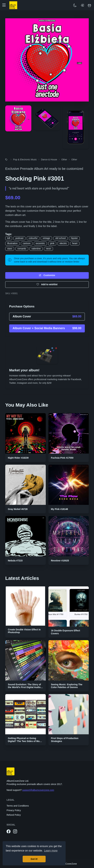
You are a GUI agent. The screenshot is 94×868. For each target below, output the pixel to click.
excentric (40, 243)
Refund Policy (14, 815)
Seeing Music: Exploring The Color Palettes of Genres (67, 686)
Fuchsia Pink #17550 (62, 458)
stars (10, 249)
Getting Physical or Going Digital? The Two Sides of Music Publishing (25, 741)
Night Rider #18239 (18, 458)
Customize (47, 275)
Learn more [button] (51, 851)
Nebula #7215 (15, 561)
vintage (46, 238)
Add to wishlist (47, 284)
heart (75, 243)
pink (52, 243)
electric (63, 243)
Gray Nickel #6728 (18, 509)
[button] (5, 5)
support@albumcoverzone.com (38, 790)
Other (64, 160)
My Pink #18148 (60, 509)
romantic (22, 249)
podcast (19, 238)
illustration (12, 243)
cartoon (27, 243)
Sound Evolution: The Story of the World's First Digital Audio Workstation (24, 687)
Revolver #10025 (60, 561)
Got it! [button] (34, 859)
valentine (36, 249)
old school (60, 238)
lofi (9, 238)
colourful (33, 238)
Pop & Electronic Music (25, 160)
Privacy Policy (14, 810)
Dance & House (49, 160)
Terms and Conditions (18, 806)
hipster (74, 238)
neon (48, 249)
